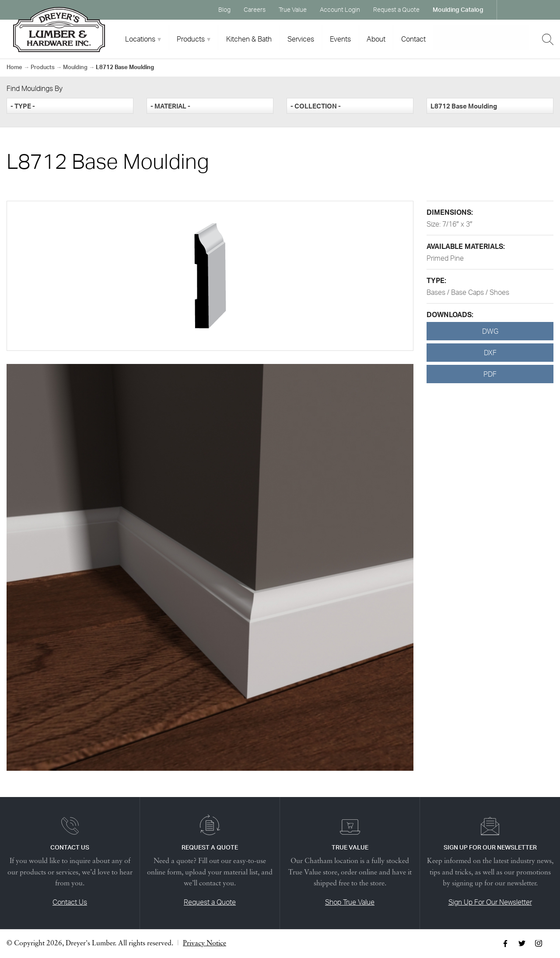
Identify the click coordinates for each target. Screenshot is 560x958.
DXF (490, 353)
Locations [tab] (140, 39)
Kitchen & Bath (249, 39)
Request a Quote (396, 9)
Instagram (545, 10)
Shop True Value (350, 902)
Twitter (528, 10)
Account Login (340, 9)
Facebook (512, 10)
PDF (490, 374)
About (376, 39)
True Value (293, 9)
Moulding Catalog (458, 9)
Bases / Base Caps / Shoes (468, 292)
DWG (490, 331)
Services (301, 39)
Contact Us (70, 902)
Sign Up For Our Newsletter (490, 902)
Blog (224, 9)
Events (340, 39)
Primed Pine (445, 258)
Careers (255, 9)
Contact (413, 39)
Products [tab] (191, 39)
